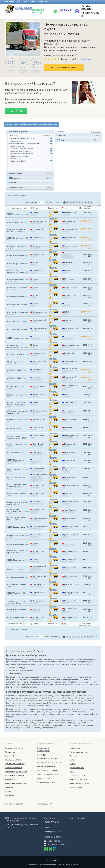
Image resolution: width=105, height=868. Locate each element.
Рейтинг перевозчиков (46, 766)
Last (98, 202)
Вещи (72, 772)
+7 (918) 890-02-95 (90, 15)
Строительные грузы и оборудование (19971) (26, 144)
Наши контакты (11, 779)
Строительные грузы (78, 776)
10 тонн (73, 764)
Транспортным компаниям (48, 774)
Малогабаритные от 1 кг (79, 752)
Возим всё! (10, 756)
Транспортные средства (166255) (22, 149)
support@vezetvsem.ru (53, 832)
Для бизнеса (10, 795)
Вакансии (9, 787)
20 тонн (73, 760)
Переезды (45, 804)
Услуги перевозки (16, 804)
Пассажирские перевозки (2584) (22, 154)
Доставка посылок (77, 768)
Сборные (73, 756)
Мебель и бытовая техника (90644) (23, 139)
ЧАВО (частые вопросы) (15, 776)
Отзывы (8, 791)
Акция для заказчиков (14, 760)
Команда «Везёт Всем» (14, 748)
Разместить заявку (64, 67)
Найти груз (16, 111)
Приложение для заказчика (16, 772)
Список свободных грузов (47, 759)
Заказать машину (76, 748)
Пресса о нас (10, 752)
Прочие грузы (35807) (18, 161)
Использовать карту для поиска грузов (38, 124)
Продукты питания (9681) (20, 156)
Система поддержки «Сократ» (49, 762)
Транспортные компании (15, 764)
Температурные (76, 787)
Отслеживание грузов (14, 768)
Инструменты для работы (48, 770)
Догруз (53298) (16, 159)
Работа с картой (44, 778)
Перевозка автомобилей (79, 783)
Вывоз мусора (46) (17, 146)
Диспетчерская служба (46, 782)
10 (91, 202)
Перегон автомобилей (78, 779)
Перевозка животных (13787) (21, 151)
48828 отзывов (85, 59)
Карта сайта (53, 861)
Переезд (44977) (17, 141)
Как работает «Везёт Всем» (16, 783)
